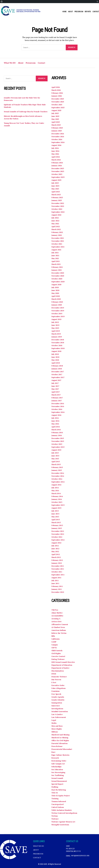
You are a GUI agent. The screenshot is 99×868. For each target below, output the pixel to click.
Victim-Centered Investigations (65, 813)
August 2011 (57, 578)
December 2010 (58, 592)
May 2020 (55, 293)
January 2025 (57, 131)
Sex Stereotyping (59, 772)
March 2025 (56, 125)
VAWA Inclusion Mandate (62, 810)
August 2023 (57, 180)
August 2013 (57, 508)
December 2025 (58, 99)
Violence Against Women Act (64, 822)
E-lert (54, 682)
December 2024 (58, 134)
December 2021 (58, 238)
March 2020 (56, 299)
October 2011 (57, 572)
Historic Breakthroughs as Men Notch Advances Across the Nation (24, 121)
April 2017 (56, 392)
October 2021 (57, 244)
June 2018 (55, 357)
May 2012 (55, 552)
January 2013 (57, 528)
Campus (55, 645)
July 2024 (55, 148)
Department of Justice (61, 668)
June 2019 (55, 325)
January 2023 (57, 200)
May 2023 (55, 189)
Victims (55, 816)
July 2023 (55, 183)
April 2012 (56, 554)
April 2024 (56, 157)
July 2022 (55, 218)
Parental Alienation (60, 743)
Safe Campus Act (58, 764)
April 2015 (56, 462)
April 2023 (56, 192)
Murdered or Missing (60, 738)
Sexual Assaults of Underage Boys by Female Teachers (23, 113)
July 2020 (55, 287)
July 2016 (55, 418)
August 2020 (57, 285)
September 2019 (58, 316)
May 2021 (55, 258)
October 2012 (57, 537)
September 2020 (58, 282)
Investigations (58, 709)
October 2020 (57, 279)
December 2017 (58, 372)
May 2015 (55, 459)
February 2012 (57, 560)
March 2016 (56, 430)
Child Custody (57, 651)
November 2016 (58, 406)
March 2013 (56, 523)
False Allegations (59, 688)
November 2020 (58, 276)
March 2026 (56, 90)
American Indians (59, 630)
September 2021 (58, 247)
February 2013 (57, 525)
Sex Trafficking (58, 775)
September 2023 (58, 177)
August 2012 (57, 543)
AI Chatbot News (58, 627)
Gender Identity (58, 700)
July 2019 (55, 322)
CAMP (54, 642)
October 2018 (57, 345)
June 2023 (55, 186)
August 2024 (57, 145)
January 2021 (57, 270)
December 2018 (58, 340)
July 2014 (55, 488)
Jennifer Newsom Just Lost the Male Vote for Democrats (22, 99)
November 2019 (58, 311)
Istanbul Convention (60, 712)
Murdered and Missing (61, 735)
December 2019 (58, 308)
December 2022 (58, 203)
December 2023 (58, 168)
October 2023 (57, 174)
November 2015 (58, 441)
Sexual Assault (58, 778)
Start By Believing (59, 790)
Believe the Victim (59, 633)
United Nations (58, 807)
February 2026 (57, 93)
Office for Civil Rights (60, 741)
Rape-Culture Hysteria (61, 755)
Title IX (55, 793)
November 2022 (58, 206)
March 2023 (56, 195)
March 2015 (56, 464)
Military (55, 732)
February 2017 (57, 398)
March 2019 (56, 334)
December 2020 (58, 273)
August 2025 (57, 110)
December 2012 (58, 531)
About (70, 12)
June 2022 (55, 221)
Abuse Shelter (57, 613)
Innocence (56, 706)
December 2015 (58, 438)
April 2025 (56, 122)
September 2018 (58, 348)
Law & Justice (57, 714)
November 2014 (58, 476)
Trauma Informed (59, 801)
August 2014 (57, 485)
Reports (88, 12)
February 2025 (57, 128)
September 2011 (58, 575)
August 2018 (57, 351)
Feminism (56, 691)
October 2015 (57, 444)
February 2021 (57, 267)
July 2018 (55, 354)
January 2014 (57, 499)
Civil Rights (56, 653)
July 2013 (55, 511)
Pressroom (79, 12)
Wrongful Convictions (61, 825)
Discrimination (58, 671)
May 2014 (55, 491)
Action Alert (57, 622)
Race (53, 752)
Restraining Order (59, 761)
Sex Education (57, 770)
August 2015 (57, 450)
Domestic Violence (59, 677)
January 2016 (57, 435)
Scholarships (57, 767)
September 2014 (58, 482)
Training (55, 799)
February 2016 (57, 433)
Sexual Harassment (60, 781)
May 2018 (55, 360)
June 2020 (55, 290)
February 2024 (57, 163)
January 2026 (57, 96)
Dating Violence (58, 659)
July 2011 (55, 581)
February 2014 (57, 496)
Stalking (55, 787)
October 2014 (57, 479)
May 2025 (55, 119)
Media (54, 723)
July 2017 (55, 383)
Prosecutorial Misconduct (62, 749)
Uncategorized (58, 804)
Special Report (58, 784)
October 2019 (57, 314)
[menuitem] (2, 2)
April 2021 (56, 261)
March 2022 (56, 229)
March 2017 (56, 395)
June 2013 (55, 514)
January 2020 (57, 305)
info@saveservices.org (80, 856)
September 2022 (58, 212)
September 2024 (58, 142)
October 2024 (57, 139)
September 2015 (58, 447)
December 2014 (58, 473)
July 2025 (55, 113)
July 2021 (55, 253)
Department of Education (62, 665)
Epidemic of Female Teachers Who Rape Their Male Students (25, 106)
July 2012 (55, 546)
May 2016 (55, 424)
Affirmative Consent (60, 624)
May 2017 (55, 389)
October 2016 (57, 409)
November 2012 (58, 534)
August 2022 (57, 215)
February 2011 (57, 586)
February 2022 (57, 232)
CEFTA (54, 648)
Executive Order (58, 685)
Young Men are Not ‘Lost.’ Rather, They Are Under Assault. (25, 128)
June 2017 (55, 386)
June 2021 (55, 256)
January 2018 (57, 369)
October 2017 (57, 375)
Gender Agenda (58, 697)
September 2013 (58, 505)
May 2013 (55, 517)
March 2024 (56, 160)
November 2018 (58, 343)
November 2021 (58, 241)
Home (64, 12)
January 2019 (57, 337)
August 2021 (57, 250)
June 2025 (55, 116)
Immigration (57, 703)
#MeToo (55, 610)
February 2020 (57, 302)
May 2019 (55, 328)
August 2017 (57, 380)
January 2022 (57, 235)
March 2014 (56, 493)
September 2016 (58, 412)
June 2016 (55, 421)
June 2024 (55, 151)
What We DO (10, 63)
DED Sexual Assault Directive (64, 662)
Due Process (57, 680)
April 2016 (56, 427)
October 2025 (57, 105)
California (56, 639)
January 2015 (57, 470)
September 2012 (58, 540)
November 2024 (58, 137)
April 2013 (56, 520)
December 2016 (58, 404)
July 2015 (55, 453)
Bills (53, 636)
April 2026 (56, 87)
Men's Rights (57, 729)
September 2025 (58, 108)
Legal (54, 720)
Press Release (57, 746)
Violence (55, 819)
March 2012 (56, 557)
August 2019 (57, 319)
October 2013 (57, 502)
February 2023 (57, 198)
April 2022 (56, 227)
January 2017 (57, 401)
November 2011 (58, 569)
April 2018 (56, 363)
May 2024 (55, 154)
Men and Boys (57, 726)
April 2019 (56, 331)
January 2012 (57, 563)
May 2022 (55, 224)
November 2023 (58, 171)
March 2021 (56, 264)
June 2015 (55, 456)
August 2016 (57, 415)
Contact (96, 12)
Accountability (57, 616)
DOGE (54, 674)
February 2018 (57, 366)
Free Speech (56, 694)
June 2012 (55, 549)
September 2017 (58, 377)
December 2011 (58, 566)
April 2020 (56, 296)
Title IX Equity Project (61, 796)
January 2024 (57, 166)
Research (55, 758)
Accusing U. (56, 619)
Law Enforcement (59, 717)
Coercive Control (58, 656)
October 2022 (57, 209)
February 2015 (57, 467)
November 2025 (58, 102)
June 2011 (55, 583)
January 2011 (57, 589)
